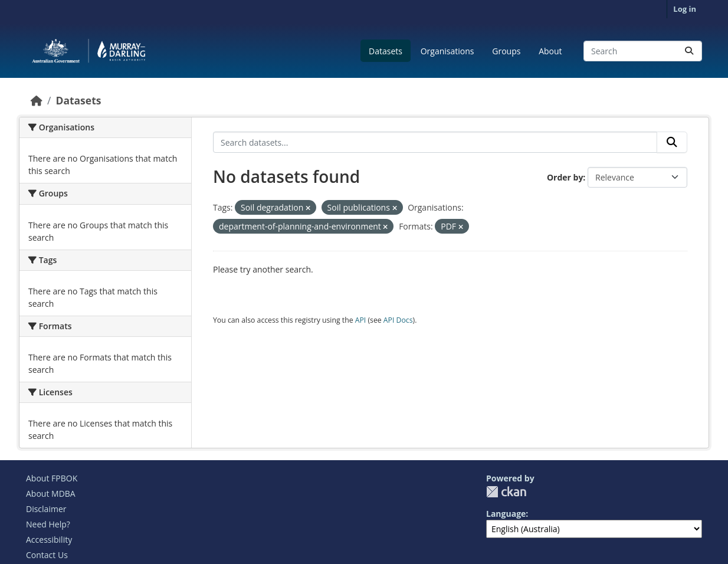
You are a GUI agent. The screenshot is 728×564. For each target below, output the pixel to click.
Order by (565, 177)
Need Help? (48, 524)
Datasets (386, 51)
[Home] (37, 100)
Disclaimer (46, 509)
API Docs (398, 320)
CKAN (506, 492)
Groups (506, 51)
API (361, 320)
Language (506, 514)
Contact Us (47, 555)
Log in (685, 9)
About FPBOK (52, 478)
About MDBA (51, 494)
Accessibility (49, 540)
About (550, 51)
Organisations (447, 51)
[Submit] (689, 51)
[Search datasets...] (643, 51)
